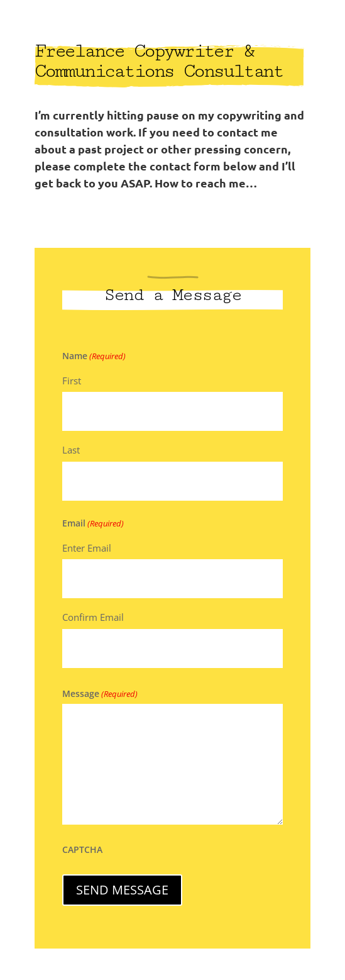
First (72, 381)
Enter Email (87, 548)
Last (71, 450)
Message (100, 694)
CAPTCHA (82, 849)
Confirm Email (93, 617)
